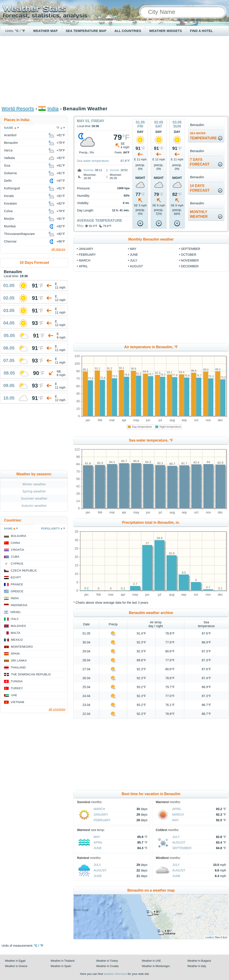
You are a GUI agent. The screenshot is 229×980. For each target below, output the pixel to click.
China (15, 543)
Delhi (8, 181)
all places (58, 249)
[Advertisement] (114, 71)
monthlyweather (199, 214)
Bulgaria (19, 536)
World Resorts (18, 109)
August (136, 266)
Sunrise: (89, 170)
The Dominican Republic (31, 674)
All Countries (128, 31)
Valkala (9, 158)
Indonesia (19, 605)
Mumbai (10, 226)
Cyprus (17, 564)
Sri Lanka (19, 661)
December (190, 266)
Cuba (15, 557)
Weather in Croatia (107, 966)
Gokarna (10, 173)
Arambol (10, 135)
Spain (15, 654)
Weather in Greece (16, 966)
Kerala (9, 196)
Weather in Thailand (63, 961)
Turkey (17, 688)
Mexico (17, 640)
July (134, 260)
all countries (57, 709)
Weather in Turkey (107, 961)
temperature (203, 136)
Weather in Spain (61, 966)
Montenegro (22, 647)
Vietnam (17, 702)
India (53, 109)
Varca (8, 150)
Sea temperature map (86, 31)
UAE (14, 695)
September (191, 249)
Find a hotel (201, 31)
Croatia (18, 550)
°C (17, 31)
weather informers (115, 974)
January (86, 249)
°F (23, 31)
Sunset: (115, 170)
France (17, 584)
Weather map (45, 31)
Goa (7, 165)
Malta (16, 633)
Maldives (18, 626)
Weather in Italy (197, 966)
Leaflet (209, 937)
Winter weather (34, 484)
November (190, 260)
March (84, 260)
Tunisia (17, 681)
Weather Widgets (165, 31)
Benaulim (11, 143)
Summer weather (34, 498)
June (134, 255)
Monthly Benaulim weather (151, 239)
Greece (17, 591)
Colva (8, 211)
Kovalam (11, 203)
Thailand (18, 667)
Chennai (10, 241)
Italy (15, 619)
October (189, 255)
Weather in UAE (151, 961)
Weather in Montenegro (156, 966)
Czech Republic (24, 571)
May (80, 226)
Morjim (9, 219)
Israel (16, 612)
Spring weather (34, 491)
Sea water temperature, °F (151, 440)
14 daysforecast (200, 188)
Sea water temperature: (93, 161)
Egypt (16, 577)
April (83, 266)
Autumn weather (34, 506)
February (87, 255)
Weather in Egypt (15, 961)
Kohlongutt (12, 188)
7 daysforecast (200, 162)
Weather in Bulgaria (199, 961)
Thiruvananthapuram (19, 234)
